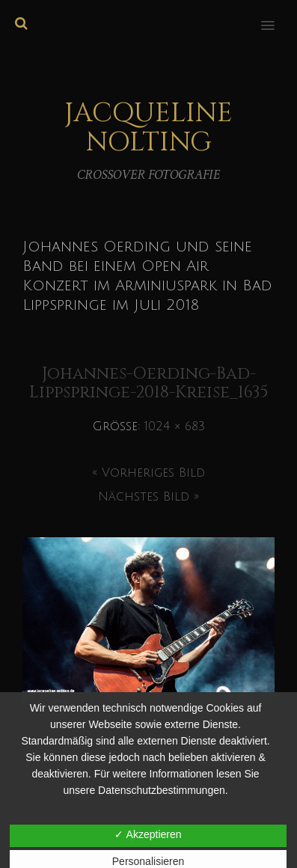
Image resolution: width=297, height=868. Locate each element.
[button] (276, 16)
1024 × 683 (175, 427)
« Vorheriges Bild (148, 473)
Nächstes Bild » (148, 497)
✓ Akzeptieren (148, 834)
